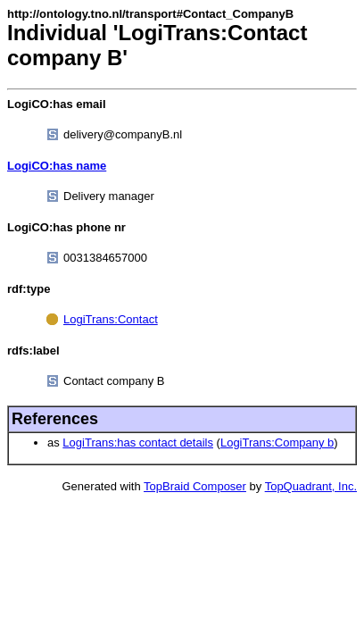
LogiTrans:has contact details (138, 443)
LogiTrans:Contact (111, 319)
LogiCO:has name (57, 166)
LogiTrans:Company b (277, 443)
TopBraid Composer (195, 486)
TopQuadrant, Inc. (311, 486)
